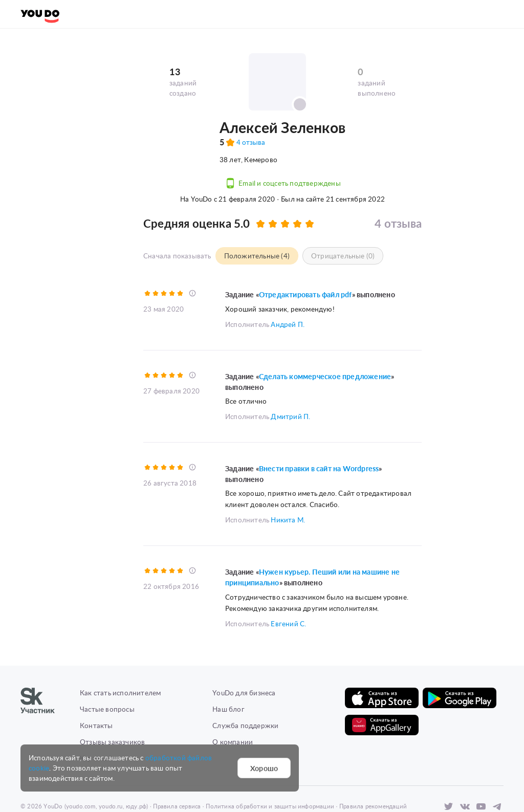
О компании (233, 704)
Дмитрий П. (290, 381)
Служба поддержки (245, 688)
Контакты (96, 688)
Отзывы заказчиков (112, 704)
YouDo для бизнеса (244, 655)
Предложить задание (67, 168)
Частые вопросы (107, 672)
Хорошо (264, 768)
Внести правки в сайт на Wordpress (319, 433)
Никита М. (288, 483)
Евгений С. (288, 586)
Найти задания (188, 14)
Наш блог (228, 672)
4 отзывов (194, 152)
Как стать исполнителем (120, 655)
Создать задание (113, 14)
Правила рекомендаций (373, 769)
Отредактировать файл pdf (305, 260)
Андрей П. (288, 289)
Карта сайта (100, 721)
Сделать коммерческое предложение (325, 341)
